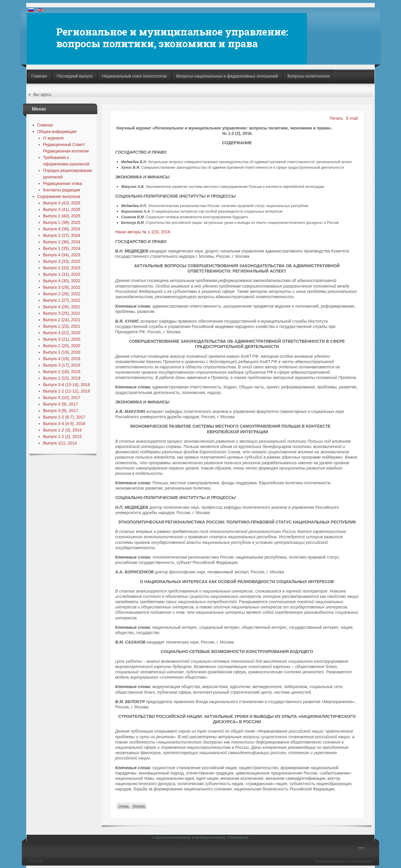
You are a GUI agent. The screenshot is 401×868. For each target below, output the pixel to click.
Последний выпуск (74, 76)
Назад (124, 806)
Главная (39, 76)
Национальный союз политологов (134, 76)
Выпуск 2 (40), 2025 (62, 216)
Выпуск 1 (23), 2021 (62, 326)
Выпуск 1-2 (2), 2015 (62, 437)
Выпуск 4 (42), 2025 (62, 203)
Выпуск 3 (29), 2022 (62, 287)
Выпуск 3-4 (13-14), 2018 (66, 385)
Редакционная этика (63, 183)
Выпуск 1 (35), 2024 (62, 248)
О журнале (53, 138)
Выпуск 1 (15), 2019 (62, 378)
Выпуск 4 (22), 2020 (62, 333)
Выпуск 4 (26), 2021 (62, 307)
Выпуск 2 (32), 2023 (62, 268)
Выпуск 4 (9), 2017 (61, 404)
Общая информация (57, 132)
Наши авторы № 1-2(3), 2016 (143, 232)
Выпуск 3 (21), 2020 (62, 339)
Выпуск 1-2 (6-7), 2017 (64, 417)
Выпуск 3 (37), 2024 (62, 235)
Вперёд (139, 806)
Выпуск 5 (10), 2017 (62, 398)
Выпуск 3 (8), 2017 (61, 411)
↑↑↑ (361, 848)
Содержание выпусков (59, 196)
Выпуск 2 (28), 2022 (62, 294)
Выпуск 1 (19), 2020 (62, 352)
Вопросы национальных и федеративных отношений (227, 76)
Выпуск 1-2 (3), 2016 (62, 430)
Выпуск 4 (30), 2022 (62, 281)
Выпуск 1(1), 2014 (60, 443)
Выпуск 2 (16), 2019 (62, 372)
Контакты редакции (61, 190)
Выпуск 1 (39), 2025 (62, 222)
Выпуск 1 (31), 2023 (62, 274)
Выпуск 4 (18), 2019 (62, 359)
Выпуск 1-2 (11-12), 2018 (66, 391)
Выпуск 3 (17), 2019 (62, 365)
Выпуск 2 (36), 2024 (62, 242)
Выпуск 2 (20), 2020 (62, 346)
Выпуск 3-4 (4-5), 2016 (64, 424)
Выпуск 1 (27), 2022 (62, 300)
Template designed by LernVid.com (338, 861)
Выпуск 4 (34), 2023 (62, 255)
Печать (336, 118)
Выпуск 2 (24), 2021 (62, 320)
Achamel (367, 861)
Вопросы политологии (309, 76)
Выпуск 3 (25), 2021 (62, 313)
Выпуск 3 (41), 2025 (62, 209)
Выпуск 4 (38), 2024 (62, 229)
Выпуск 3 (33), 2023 (62, 261)
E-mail (352, 118)
